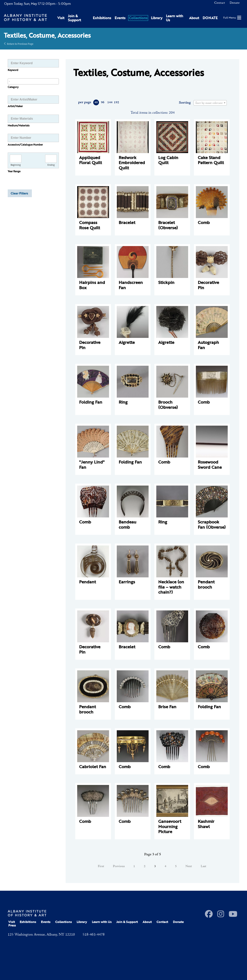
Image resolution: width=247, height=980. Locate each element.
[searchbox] (33, 81)
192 (116, 102)
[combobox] (33, 81)
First (101, 866)
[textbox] (210, 103)
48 (96, 102)
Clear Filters (19, 193)
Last (203, 866)
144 (110, 102)
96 (103, 102)
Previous (119, 866)
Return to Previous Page (20, 44)
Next (189, 866)
